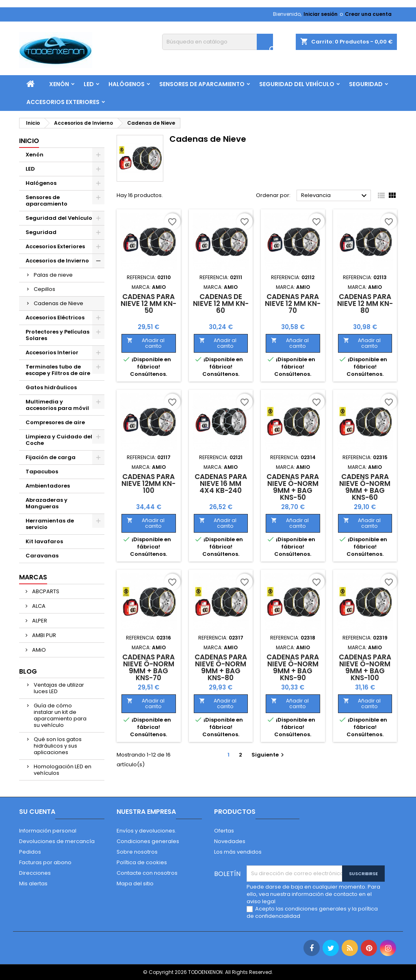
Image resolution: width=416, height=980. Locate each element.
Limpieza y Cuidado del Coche (59, 440)
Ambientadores (48, 486)
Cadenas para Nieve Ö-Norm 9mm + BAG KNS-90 (293, 667)
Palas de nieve (53, 275)
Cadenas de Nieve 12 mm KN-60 (221, 304)
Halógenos (127, 84)
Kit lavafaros (44, 541)
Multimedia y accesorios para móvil (57, 405)
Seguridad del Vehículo (297, 84)
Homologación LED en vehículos (63, 770)
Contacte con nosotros (147, 873)
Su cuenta (37, 812)
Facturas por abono (45, 862)
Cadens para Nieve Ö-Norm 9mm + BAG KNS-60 (365, 487)
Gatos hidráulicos (51, 387)
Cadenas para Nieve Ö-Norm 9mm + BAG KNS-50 (293, 487)
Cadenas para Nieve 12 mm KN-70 (293, 304)
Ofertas (224, 831)
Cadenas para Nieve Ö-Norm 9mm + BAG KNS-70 (148, 667)
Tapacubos (42, 472)
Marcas (33, 577)
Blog (28, 671)
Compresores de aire (55, 422)
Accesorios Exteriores (63, 102)
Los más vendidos (238, 852)
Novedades (230, 841)
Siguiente (269, 755)
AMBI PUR (43, 635)
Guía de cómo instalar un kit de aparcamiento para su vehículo (60, 715)
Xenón (59, 84)
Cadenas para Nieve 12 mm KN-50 (148, 304)
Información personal (48, 831)
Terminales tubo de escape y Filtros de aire (58, 370)
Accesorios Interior (52, 352)
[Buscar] (218, 42)
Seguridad (366, 84)
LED (89, 84)
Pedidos (30, 852)
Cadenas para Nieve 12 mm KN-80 (365, 304)
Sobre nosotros (137, 852)
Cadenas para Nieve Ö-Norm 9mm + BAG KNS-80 (221, 667)
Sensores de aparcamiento (202, 84)
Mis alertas (33, 884)
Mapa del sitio (135, 884)
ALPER (39, 621)
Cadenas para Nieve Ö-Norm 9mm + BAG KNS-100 (365, 667)
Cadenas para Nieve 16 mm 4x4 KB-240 (221, 483)
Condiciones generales (148, 841)
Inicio (29, 141)
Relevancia (335, 196)
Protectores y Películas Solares (57, 335)
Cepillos (44, 289)
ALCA (38, 606)
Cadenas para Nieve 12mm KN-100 (148, 483)
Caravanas (42, 556)
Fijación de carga (51, 457)
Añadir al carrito (146, 343)
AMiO (38, 650)
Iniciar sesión (321, 14)
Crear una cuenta (368, 14)
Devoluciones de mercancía (57, 841)
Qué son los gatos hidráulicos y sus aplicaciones (58, 746)
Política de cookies (142, 862)
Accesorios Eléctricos (55, 318)
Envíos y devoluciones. (146, 831)
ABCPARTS (45, 591)
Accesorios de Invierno (57, 261)
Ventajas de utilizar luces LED (59, 688)
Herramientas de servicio (50, 524)
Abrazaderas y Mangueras (47, 503)
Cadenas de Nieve (58, 303)
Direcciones (35, 873)
